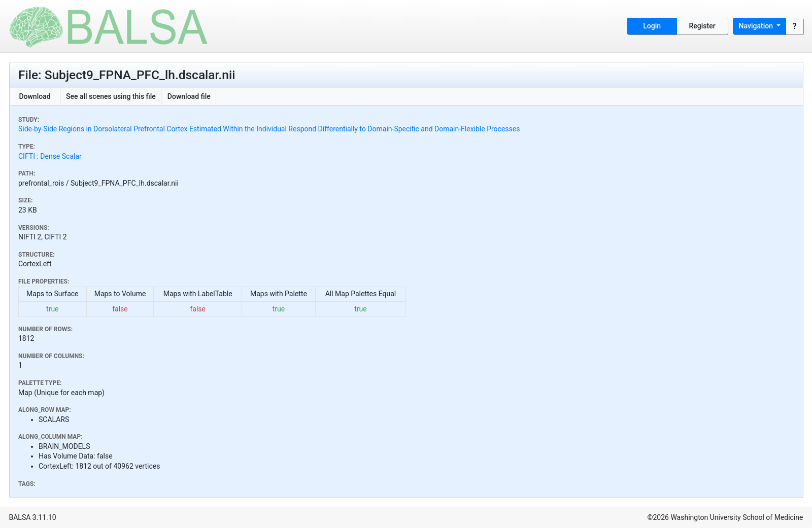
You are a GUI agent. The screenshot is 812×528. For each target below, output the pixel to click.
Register (702, 26)
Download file (189, 96)
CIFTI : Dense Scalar (50, 156)
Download (35, 96)
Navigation (757, 26)
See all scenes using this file (111, 96)
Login (652, 26)
